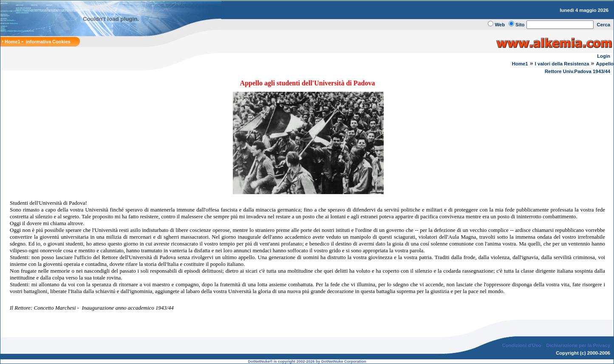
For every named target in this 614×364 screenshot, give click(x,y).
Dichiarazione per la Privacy (579, 345)
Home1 (520, 64)
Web (500, 25)
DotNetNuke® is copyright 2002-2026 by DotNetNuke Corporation (307, 361)
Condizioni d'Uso (521, 345)
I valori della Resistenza (562, 64)
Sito (520, 25)
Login (604, 56)
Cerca (604, 25)
